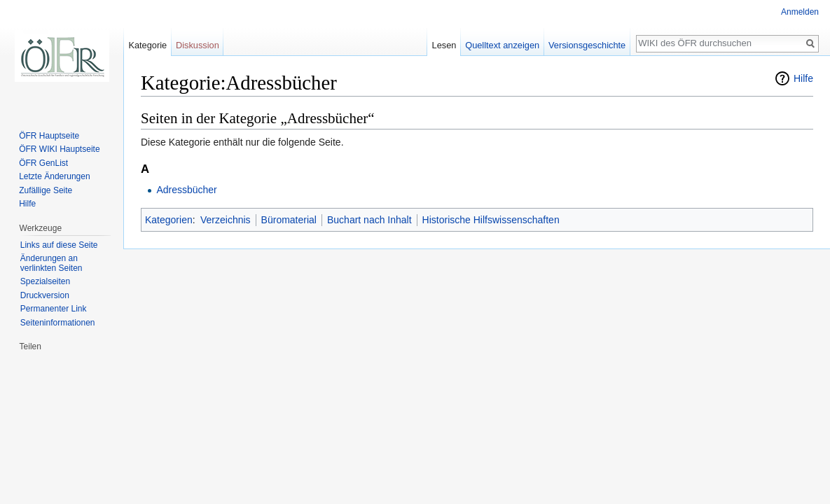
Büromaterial (289, 220)
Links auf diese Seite (59, 245)
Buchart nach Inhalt (369, 220)
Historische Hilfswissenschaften (491, 220)
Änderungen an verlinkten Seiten (51, 263)
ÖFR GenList (43, 163)
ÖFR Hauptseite (49, 136)
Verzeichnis (226, 220)
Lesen (444, 45)
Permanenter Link (54, 309)
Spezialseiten (45, 281)
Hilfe (803, 78)
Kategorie (147, 45)
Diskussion (198, 45)
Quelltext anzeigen (502, 45)
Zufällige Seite (46, 190)
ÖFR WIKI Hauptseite (59, 149)
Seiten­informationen (58, 323)
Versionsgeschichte (587, 45)
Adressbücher (186, 190)
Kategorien (169, 220)
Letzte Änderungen (54, 176)
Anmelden (800, 12)
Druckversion (45, 295)
